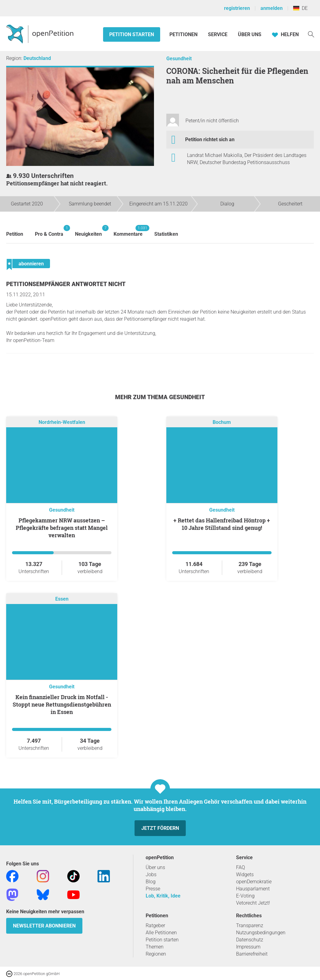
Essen (62, 599)
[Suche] (311, 34)
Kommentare (128, 231)
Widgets (245, 874)
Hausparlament (253, 889)
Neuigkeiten (88, 231)
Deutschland (37, 58)
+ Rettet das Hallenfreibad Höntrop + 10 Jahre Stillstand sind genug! (222, 524)
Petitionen (184, 34)
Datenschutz (250, 940)
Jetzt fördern (160, 828)
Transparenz (250, 925)
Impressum (248, 947)
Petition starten (132, 34)
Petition (15, 234)
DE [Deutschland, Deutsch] (300, 8)
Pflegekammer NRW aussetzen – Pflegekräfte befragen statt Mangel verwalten (62, 528)
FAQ (241, 867)
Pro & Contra (49, 231)
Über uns (155, 867)
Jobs (151, 874)
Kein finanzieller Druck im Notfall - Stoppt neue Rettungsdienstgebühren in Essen (62, 704)
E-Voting (245, 896)
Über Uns (250, 34)
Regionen (156, 954)
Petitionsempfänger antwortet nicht (66, 284)
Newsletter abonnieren (44, 926)
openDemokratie (254, 882)
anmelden (272, 8)
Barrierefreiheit (252, 954)
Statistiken (166, 234)
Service (218, 34)
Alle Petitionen (161, 933)
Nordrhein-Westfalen (62, 422)
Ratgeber (155, 925)
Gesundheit (179, 59)
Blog (151, 882)
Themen (155, 947)
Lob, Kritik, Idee (163, 896)
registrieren (237, 8)
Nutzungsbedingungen (261, 933)
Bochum (222, 422)
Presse (153, 889)
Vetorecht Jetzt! (253, 903)
